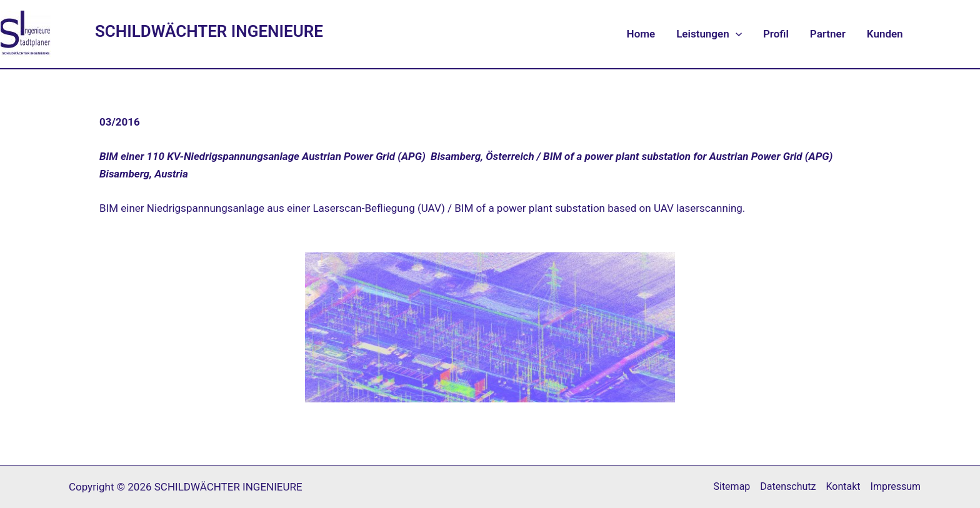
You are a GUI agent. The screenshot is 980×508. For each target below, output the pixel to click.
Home (641, 34)
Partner (828, 34)
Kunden (885, 34)
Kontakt (843, 486)
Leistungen (709, 34)
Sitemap (732, 486)
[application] (736, 34)
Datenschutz (788, 486)
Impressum (896, 486)
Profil (776, 34)
